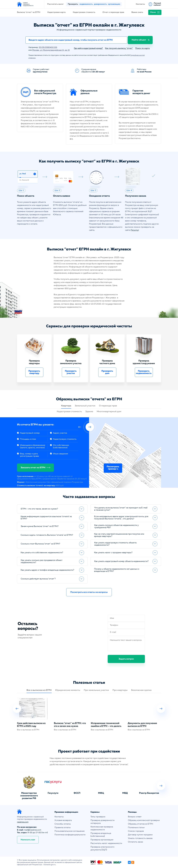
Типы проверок (98, 817)
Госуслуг (135, 230)
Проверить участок (71, 372)
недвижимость (86, 4)
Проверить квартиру (34, 372)
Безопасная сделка (141, 690)
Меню (153, 12)
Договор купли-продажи (140, 835)
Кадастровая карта (56, 12)
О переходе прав (108, 406)
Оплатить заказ (135, 842)
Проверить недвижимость (144, 372)
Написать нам (28, 839)
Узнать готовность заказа (140, 838)
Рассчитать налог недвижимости (106, 843)
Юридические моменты (68, 690)
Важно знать (137, 12)
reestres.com (23, 822)
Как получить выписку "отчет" (119, 48)
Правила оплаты (63, 827)
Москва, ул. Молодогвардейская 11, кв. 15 (51, 50)
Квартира (66, 406)
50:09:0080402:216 (48, 47)
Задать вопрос (126, 659)
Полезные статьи (136, 827)
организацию (114, 4)
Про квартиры (120, 690)
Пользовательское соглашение (69, 831)
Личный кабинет (157, 4)
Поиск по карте (142, 48)
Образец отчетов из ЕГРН (140, 824)
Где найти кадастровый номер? (89, 48)
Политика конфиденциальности (70, 835)
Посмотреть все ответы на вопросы (89, 592)
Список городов (136, 831)
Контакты (140, 4)
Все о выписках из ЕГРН (39, 690)
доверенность (100, 4)
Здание (89, 411)
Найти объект (140, 40)
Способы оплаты (63, 824)
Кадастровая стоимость (84, 12)
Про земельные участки (96, 690)
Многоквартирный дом (109, 411)
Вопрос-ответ (135, 817)
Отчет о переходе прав (113, 12)
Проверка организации (102, 840)
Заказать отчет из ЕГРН (33, 467)
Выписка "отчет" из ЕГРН (29, 12)
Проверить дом (107, 372)
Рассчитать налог (55, 4)
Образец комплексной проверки (144, 820)
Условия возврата (63, 820)
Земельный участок (85, 406)
